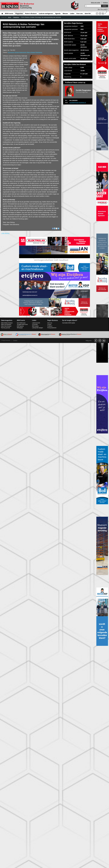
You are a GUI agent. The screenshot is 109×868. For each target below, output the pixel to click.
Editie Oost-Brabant (6, 324)
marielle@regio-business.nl (78, 103)
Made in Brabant (31, 14)
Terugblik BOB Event (22, 324)
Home (2, 14)
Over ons (80, 14)
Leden (72, 14)
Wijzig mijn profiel (96, 3)
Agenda (58, 14)
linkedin (104, 341)
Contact (49, 324)
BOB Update (35, 326)
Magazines (19, 14)
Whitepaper (20, 328)
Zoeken (105, 6)
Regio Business (18, 6)
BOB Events (9, 14)
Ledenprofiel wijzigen (37, 328)
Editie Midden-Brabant (7, 323)
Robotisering (39, 52)
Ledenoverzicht (36, 323)
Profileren (105, 3)
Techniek (17, 52)
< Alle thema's (5, 233)
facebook (96, 341)
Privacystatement (52, 328)
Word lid (88, 14)
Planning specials (5, 328)
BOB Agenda (20, 326)
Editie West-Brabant (6, 326)
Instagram (100, 341)
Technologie (11, 52)
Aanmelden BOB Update (69, 323)
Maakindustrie (23, 52)
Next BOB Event (21, 323)
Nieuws (65, 14)
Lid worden (35, 324)
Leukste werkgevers (46, 14)
